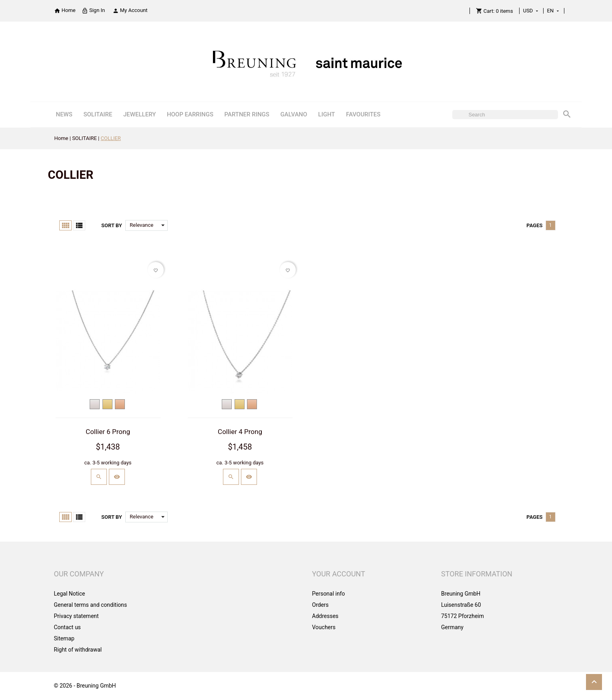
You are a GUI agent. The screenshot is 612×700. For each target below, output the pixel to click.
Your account (339, 574)
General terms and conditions (91, 605)
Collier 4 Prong (240, 432)
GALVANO (294, 114)
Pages (534, 225)
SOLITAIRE (98, 114)
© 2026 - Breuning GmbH (85, 686)
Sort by (112, 225)
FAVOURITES (363, 114)
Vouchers (324, 627)
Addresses (325, 616)
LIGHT (327, 114)
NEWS (64, 114)
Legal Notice (70, 594)
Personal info (329, 594)
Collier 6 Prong (108, 432)
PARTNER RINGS (247, 114)
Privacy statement (76, 616)
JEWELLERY (139, 114)
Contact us (67, 627)
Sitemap (64, 638)
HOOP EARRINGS (190, 114)
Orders (321, 605)
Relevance (149, 225)
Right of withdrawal (78, 650)
